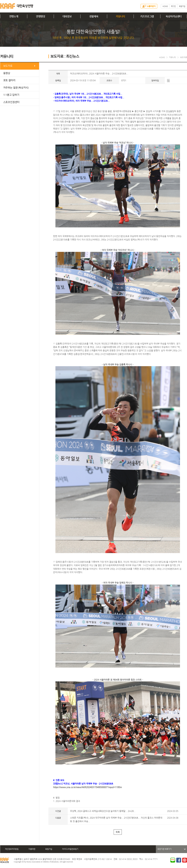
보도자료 (8, 66)
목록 (118, 832)
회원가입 (182, 6)
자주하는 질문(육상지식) (16, 88)
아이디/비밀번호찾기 (70, 849)
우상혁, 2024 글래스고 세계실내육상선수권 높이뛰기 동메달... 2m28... (103, 811)
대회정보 (67, 16)
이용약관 (32, 849)
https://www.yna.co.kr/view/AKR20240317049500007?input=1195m (88, 787)
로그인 (173, 6)
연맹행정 (40, 16)
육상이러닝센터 (174, 16)
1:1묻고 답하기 (11, 95)
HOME (165, 6)
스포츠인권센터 (11, 102)
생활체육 (94, 16)
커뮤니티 (120, 16)
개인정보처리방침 (12, 849)
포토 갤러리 (9, 80)
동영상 (7, 73)
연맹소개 (14, 16)
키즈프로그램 (147, 16)
